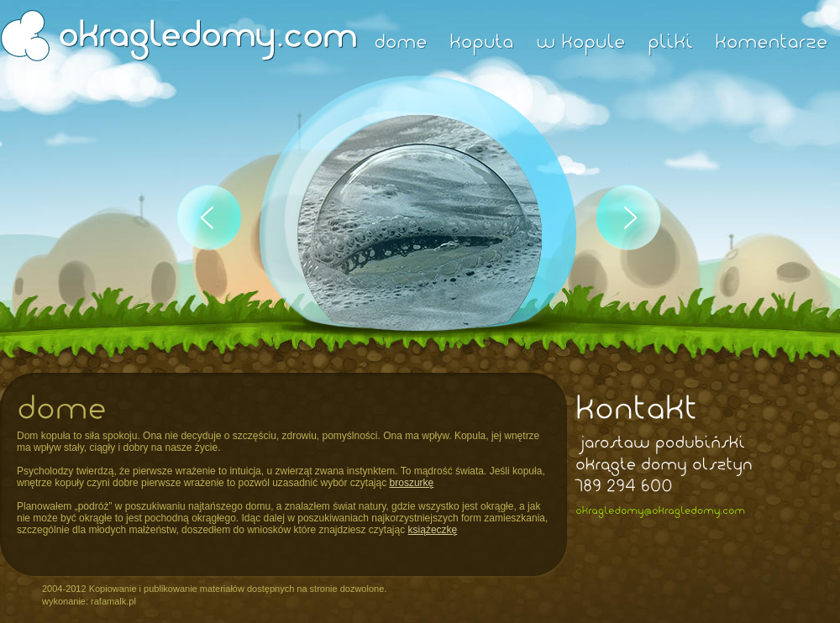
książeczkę (433, 530)
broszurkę (412, 483)
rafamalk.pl (113, 601)
